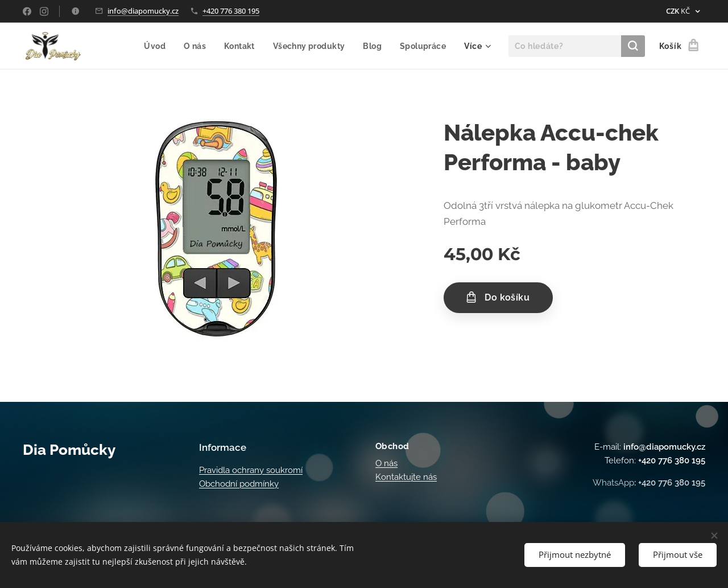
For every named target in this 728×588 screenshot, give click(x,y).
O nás (386, 463)
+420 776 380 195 (231, 11)
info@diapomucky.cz (143, 11)
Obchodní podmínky (239, 484)
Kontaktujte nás (406, 477)
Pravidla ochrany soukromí (251, 470)
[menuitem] (151, 46)
